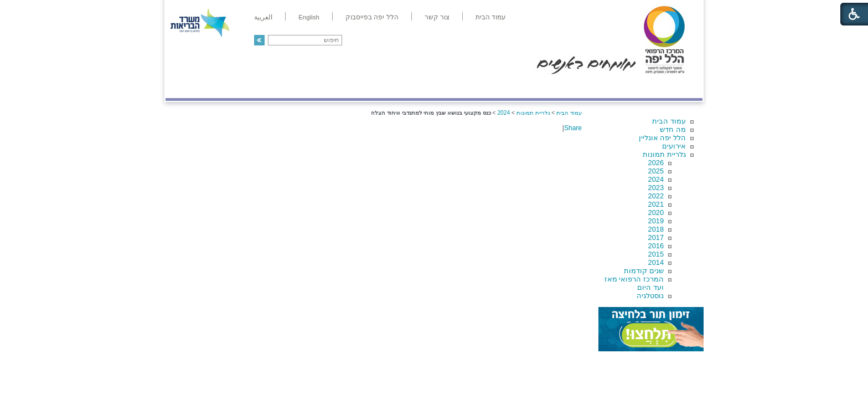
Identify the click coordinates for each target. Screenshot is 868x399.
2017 (656, 237)
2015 (656, 254)
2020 (656, 213)
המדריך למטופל (472, 87)
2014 (656, 262)
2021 (656, 204)
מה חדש (673, 129)
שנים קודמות (644, 271)
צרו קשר (184, 87)
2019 (656, 221)
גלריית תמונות (664, 154)
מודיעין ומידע (671, 87)
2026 (656, 163)
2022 (656, 196)
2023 (656, 188)
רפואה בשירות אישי (313, 87)
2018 (656, 229)
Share (573, 128)
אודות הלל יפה (536, 87)
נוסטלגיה (650, 296)
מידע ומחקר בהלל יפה (397, 87)
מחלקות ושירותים (604, 87)
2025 (656, 171)
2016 (656, 246)
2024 (656, 179)
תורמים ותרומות (238, 87)
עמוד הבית (669, 121)
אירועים (674, 146)
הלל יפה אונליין (662, 138)
